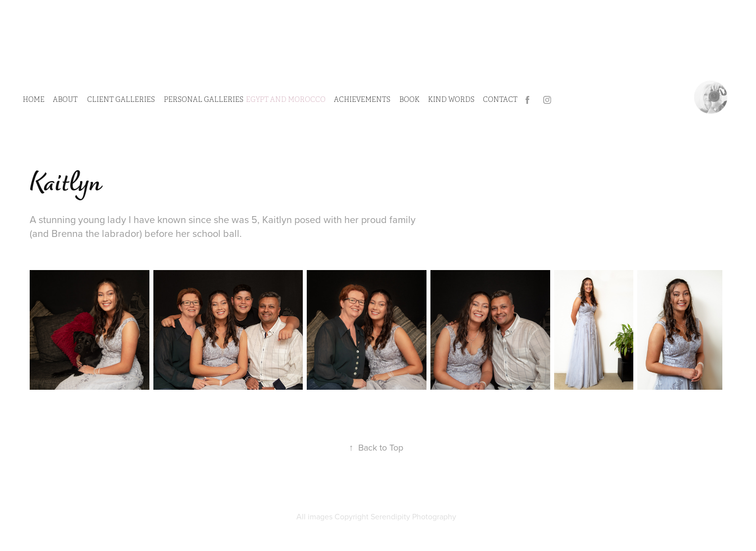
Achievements (362, 100)
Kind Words (451, 100)
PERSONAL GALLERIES (204, 100)
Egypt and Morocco (286, 100)
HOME (34, 100)
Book (409, 100)
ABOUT (65, 100)
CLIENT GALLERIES (121, 100)
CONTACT (500, 100)
